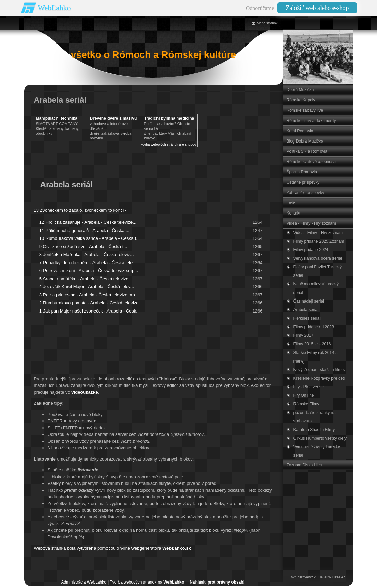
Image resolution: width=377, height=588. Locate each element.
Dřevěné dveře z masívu (114, 118)
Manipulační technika (57, 118)
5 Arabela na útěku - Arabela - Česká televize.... (86, 279)
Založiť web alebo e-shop (317, 8)
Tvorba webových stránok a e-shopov (167, 144)
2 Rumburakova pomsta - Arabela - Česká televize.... (91, 303)
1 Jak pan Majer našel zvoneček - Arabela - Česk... (90, 311)
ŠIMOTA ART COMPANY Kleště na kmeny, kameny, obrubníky (58, 128)
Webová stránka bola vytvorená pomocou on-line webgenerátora (112, 548)
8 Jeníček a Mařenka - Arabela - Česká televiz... (87, 254)
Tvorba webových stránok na (147, 582)
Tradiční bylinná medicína (169, 118)
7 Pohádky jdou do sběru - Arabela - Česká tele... (88, 263)
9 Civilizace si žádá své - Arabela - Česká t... (83, 247)
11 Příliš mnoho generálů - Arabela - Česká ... (84, 230)
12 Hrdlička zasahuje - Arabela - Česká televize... (88, 222)
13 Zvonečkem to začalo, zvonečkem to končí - (80, 210)
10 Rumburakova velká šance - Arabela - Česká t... (90, 238)
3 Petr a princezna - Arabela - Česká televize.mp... (89, 295)
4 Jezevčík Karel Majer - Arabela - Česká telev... (87, 287)
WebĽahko (54, 8)
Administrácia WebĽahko (84, 582)
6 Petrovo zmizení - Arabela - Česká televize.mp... (89, 271)
